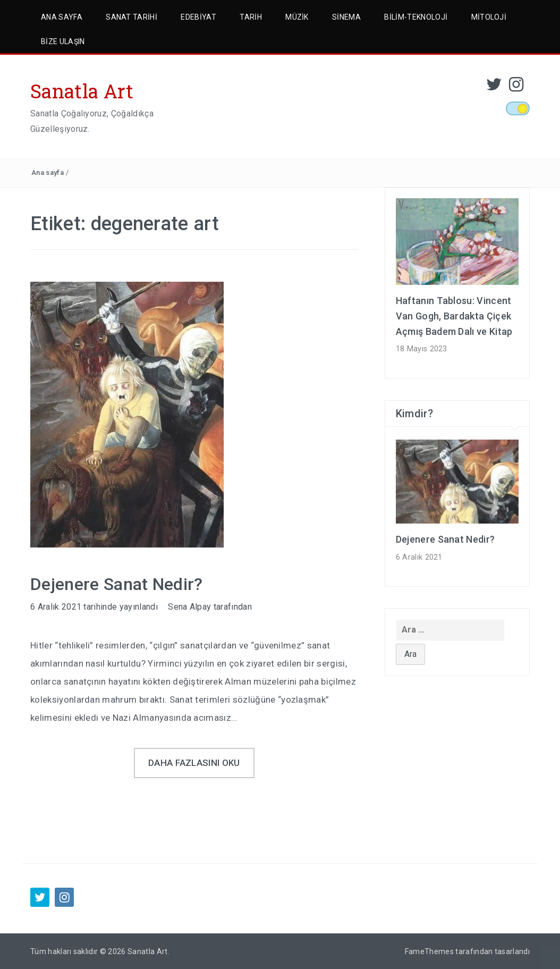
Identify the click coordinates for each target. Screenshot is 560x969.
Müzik (297, 17)
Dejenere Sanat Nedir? (117, 584)
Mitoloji (489, 17)
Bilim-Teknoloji (416, 17)
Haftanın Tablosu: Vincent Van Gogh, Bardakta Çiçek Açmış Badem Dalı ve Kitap (454, 316)
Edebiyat (198, 17)
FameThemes (429, 951)
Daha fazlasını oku (194, 763)
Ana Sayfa (62, 17)
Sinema (346, 17)
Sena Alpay (189, 607)
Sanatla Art (82, 91)
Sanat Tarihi (131, 17)
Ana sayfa (48, 172)
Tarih (251, 17)
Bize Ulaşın (63, 41)
